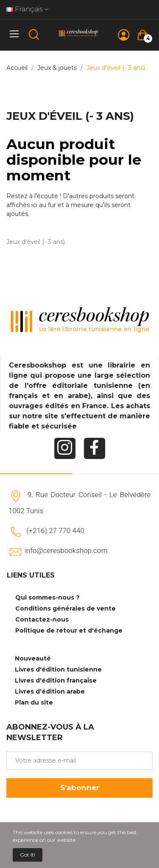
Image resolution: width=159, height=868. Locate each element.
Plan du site (34, 702)
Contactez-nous (42, 619)
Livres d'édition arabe (50, 691)
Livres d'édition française (56, 680)
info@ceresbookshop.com (66, 550)
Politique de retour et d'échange (69, 630)
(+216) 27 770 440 (55, 531)
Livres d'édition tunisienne (58, 669)
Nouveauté (33, 658)
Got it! (28, 855)
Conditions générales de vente (66, 608)
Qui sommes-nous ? (47, 597)
